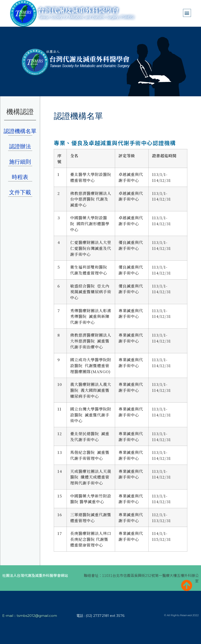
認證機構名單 (20, 131)
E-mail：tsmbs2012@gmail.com (30, 616)
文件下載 (20, 192)
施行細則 (20, 162)
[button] (187, 13)
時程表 (20, 177)
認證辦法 (20, 146)
